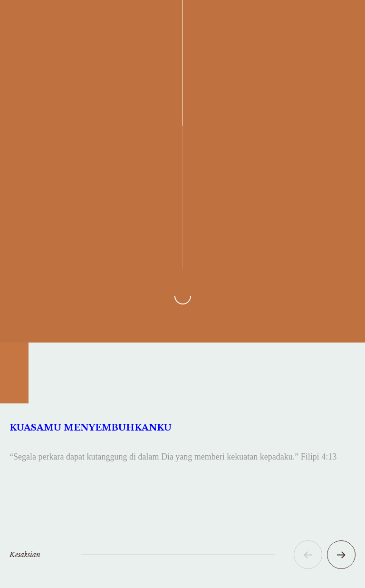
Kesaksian (25, 555)
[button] (308, 555)
